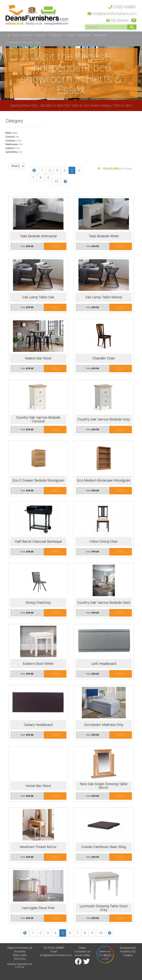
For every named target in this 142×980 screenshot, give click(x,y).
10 (56, 181)
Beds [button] (16, 35)
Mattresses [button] (56, 35)
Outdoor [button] (70, 35)
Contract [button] (27, 35)
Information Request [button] (20, 42)
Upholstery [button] (85, 35)
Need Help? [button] (101, 35)
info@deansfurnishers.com (56, 955)
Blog (38, 42)
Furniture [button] (41, 35)
